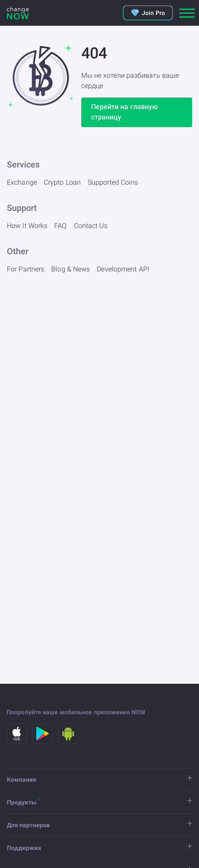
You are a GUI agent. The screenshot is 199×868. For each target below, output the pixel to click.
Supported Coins (113, 182)
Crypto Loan (62, 182)
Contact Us (91, 226)
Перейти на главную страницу (125, 112)
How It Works (27, 226)
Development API (123, 269)
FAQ (60, 226)
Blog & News (70, 269)
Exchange (22, 182)
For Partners (26, 269)
